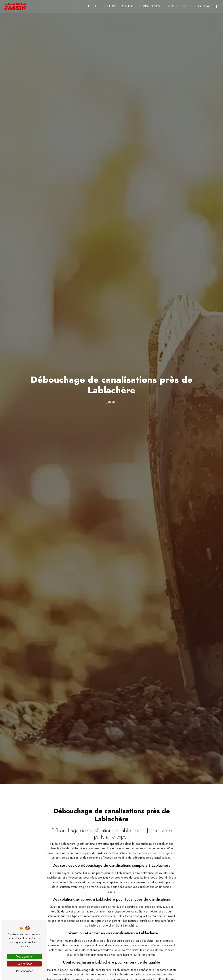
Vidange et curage (118, 6)
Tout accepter (24, 957)
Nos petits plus (180, 6)
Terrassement (151, 6)
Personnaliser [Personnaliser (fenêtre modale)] (24, 971)
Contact (205, 6)
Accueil (93, 6)
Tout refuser (24, 964)
